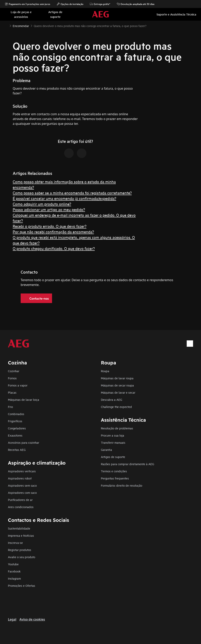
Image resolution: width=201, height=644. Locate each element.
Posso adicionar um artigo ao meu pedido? (49, 209)
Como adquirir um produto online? (42, 204)
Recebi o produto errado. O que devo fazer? (50, 226)
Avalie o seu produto (22, 557)
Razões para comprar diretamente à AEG (128, 464)
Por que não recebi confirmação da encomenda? (53, 232)
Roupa (105, 371)
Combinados (16, 414)
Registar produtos (20, 550)
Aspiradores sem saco (22, 485)
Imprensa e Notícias (21, 535)
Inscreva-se (15, 543)
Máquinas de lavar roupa (117, 378)
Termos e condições (114, 471)
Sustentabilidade (19, 528)
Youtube (13, 564)
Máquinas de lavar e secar (118, 392)
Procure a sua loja (113, 435)
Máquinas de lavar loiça (24, 399)
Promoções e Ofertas (22, 585)
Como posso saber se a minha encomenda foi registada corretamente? (72, 193)
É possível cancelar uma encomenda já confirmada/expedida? (64, 198)
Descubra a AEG (112, 399)
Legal (12, 619)
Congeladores (17, 428)
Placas (12, 392)
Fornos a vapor (18, 385)
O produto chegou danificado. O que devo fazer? (54, 248)
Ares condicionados (21, 507)
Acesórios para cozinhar (24, 442)
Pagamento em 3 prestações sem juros (28, 4)
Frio (10, 407)
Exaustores (15, 435)
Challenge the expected (116, 407)
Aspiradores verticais (22, 471)
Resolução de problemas (117, 428)
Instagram (14, 578)
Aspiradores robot (20, 478)
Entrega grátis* (100, 4)
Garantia (106, 450)
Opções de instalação (70, 4)
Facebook (14, 571)
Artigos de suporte (113, 457)
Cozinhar (14, 371)
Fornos (12, 378)
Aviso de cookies (32, 619)
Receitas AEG (17, 450)
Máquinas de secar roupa (117, 385)
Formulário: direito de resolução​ (122, 485)
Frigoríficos (15, 421)
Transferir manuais (113, 442)
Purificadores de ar (20, 500)
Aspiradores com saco (22, 492)
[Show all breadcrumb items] (6, 25)
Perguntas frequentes (115, 478)
